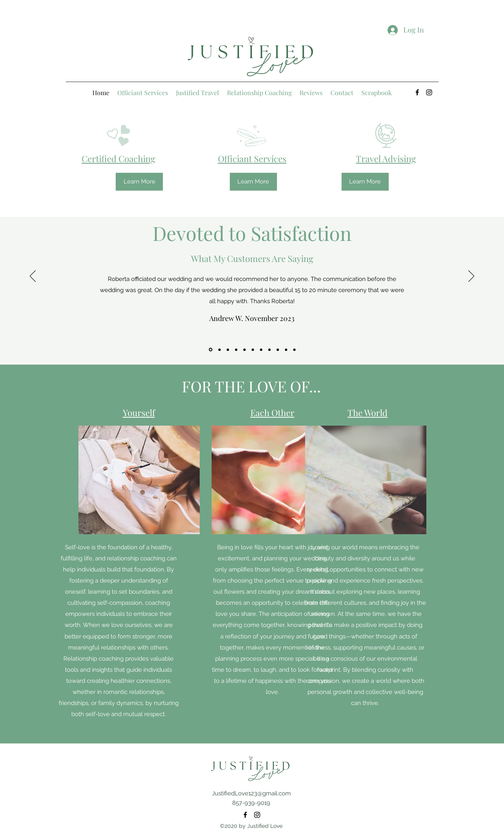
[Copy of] (236, 350)
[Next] (471, 277)
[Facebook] (417, 92)
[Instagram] (429, 92)
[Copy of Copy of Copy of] (220, 350)
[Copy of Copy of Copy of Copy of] (211, 350)
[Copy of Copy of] (228, 350)
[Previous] (33, 277)
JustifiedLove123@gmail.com (251, 793)
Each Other (272, 413)
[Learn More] (139, 182)
